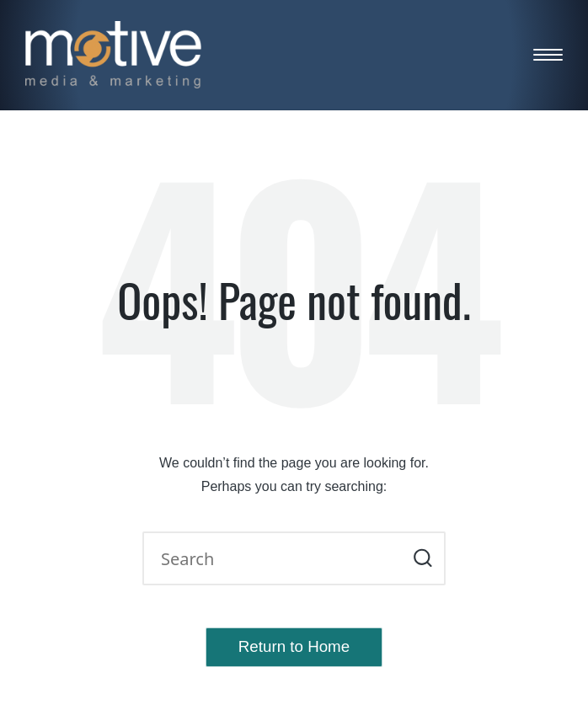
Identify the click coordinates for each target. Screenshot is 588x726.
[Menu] (548, 55)
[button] (422, 558)
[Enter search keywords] (294, 558)
